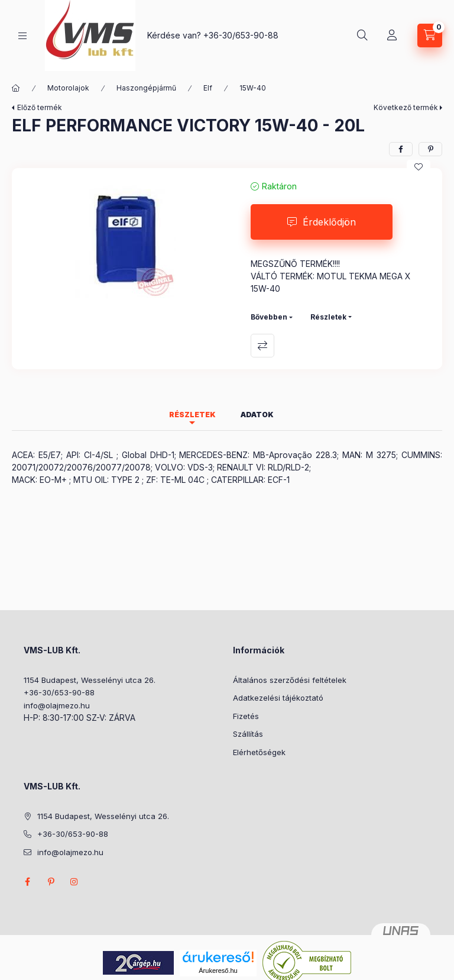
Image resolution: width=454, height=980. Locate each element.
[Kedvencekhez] (419, 167)
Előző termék (40, 107)
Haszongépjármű (146, 88)
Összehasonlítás (262, 346)
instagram (74, 882)
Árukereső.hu (218, 971)
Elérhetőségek (259, 752)
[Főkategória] (16, 88)
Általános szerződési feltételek (290, 680)
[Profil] (392, 36)
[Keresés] (362, 36)
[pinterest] (430, 149)
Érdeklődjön (329, 222)
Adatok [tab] (257, 415)
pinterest (51, 882)
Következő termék (406, 107)
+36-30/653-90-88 (241, 35)
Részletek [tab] (192, 415)
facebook (27, 882)
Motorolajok (68, 88)
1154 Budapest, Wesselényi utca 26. (90, 680)
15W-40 (253, 88)
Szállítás (248, 734)
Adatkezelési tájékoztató (278, 698)
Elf (208, 88)
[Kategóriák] (22, 36)
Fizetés (246, 716)
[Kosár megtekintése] (430, 36)
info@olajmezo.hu (57, 705)
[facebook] (401, 149)
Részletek (328, 317)
